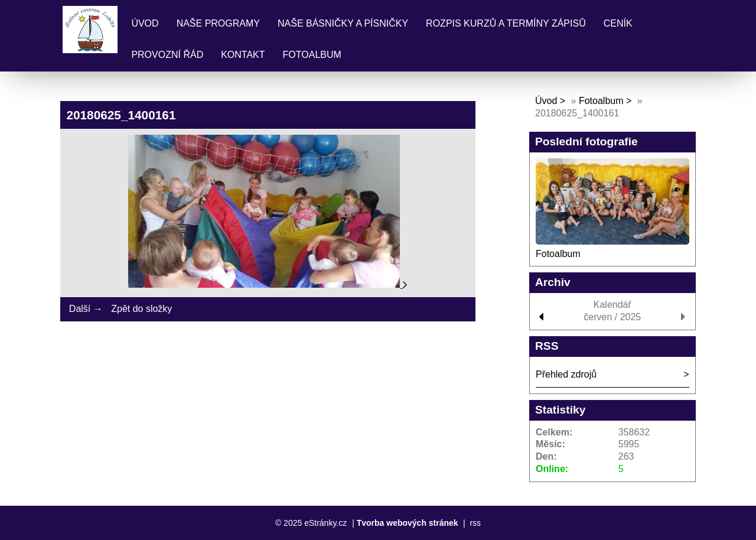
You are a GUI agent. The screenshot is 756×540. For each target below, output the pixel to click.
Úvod (145, 23)
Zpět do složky (141, 309)
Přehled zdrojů (566, 374)
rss (475, 523)
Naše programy (218, 23)
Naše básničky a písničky (343, 23)
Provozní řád (167, 55)
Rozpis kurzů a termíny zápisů (506, 23)
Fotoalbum (312, 55)
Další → (86, 309)
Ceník (618, 23)
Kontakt (243, 55)
